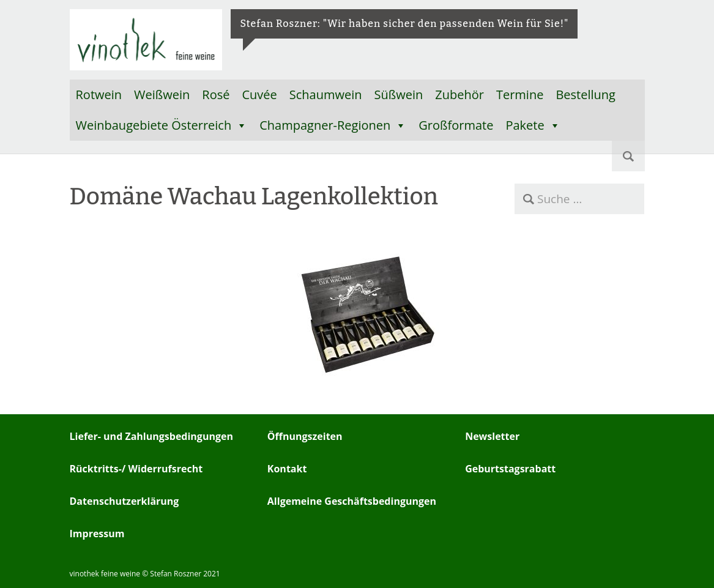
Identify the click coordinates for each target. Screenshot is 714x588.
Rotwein (99, 95)
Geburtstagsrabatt (510, 469)
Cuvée (259, 95)
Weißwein (162, 95)
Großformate (456, 125)
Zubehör (459, 95)
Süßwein (399, 95)
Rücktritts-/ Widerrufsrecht (136, 469)
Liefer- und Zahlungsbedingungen (151, 436)
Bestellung (586, 95)
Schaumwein (326, 95)
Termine (520, 95)
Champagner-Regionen (333, 125)
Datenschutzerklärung (125, 501)
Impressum (97, 534)
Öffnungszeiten (305, 436)
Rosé (216, 95)
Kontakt (287, 469)
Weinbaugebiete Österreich (162, 125)
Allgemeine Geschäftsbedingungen (352, 501)
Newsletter (492, 436)
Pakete (533, 125)
